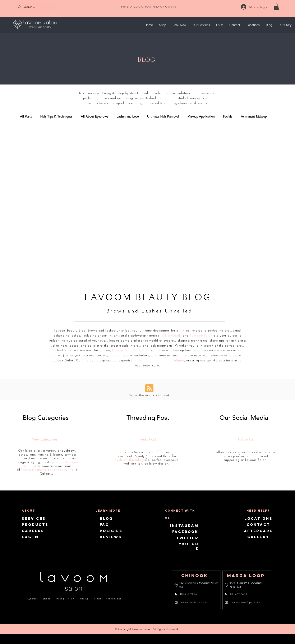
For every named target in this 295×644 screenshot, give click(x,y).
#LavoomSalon (201, 335)
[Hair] (72, 599)
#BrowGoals (172, 335)
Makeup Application (201, 117)
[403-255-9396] (188, 594)
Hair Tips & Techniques (56, 117)
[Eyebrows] (33, 599)
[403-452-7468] (238, 594)
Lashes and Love (128, 117)
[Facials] (99, 599)
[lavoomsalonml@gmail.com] (243, 602)
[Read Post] (148, 439)
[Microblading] (114, 599)
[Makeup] (85, 599)
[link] (276, 7)
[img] (35, 30)
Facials (227, 117)
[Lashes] (47, 599)
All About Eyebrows (94, 117)
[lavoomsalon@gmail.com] (192, 602)
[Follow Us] (246, 439)
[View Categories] (45, 439)
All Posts (26, 117)
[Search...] (35, 7)
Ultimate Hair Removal (163, 117)
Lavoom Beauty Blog (128, 350)
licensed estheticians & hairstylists (47, 469)
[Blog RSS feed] (149, 389)
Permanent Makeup (253, 117)
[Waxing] (60, 599)
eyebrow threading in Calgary (161, 360)
